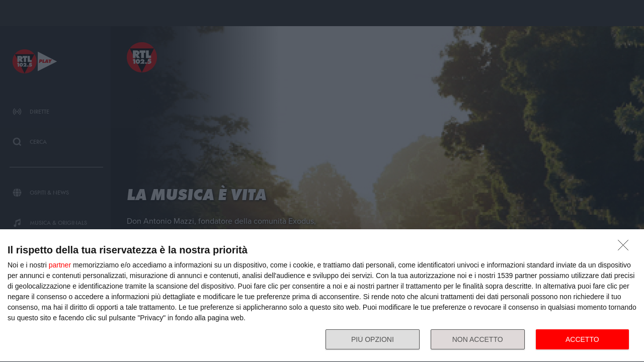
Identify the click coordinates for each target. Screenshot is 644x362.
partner (60, 265)
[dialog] (322, 296)
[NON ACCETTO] (626, 248)
